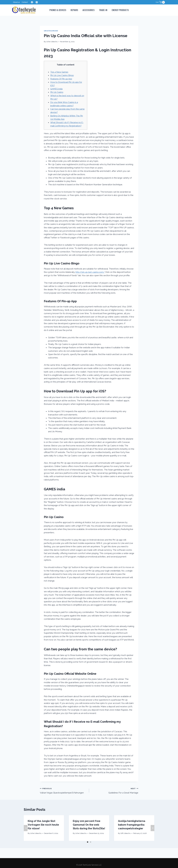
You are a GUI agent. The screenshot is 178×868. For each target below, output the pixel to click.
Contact (25, 2)
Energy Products (120, 10)
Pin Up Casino (57, 92)
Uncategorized (51, 31)
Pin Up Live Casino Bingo (62, 75)
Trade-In (103, 10)
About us (16, 2)
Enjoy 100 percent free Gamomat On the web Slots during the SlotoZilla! (89, 825)
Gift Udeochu (125, 833)
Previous (26, 828)
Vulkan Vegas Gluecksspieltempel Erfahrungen (63, 790)
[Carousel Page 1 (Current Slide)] (88, 842)
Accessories (89, 10)
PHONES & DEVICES (58, 10)
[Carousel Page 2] (91, 842)
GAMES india (56, 89)
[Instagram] (37, 2)
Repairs (74, 10)
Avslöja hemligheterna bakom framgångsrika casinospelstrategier (132, 825)
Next (152, 828)
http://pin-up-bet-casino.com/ (90, 272)
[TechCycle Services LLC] (24, 10)
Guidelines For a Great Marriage (115, 790)
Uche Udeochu (52, 42)
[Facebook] (32, 2)
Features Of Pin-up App (61, 79)
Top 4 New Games (59, 72)
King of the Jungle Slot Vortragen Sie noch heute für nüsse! (43, 825)
